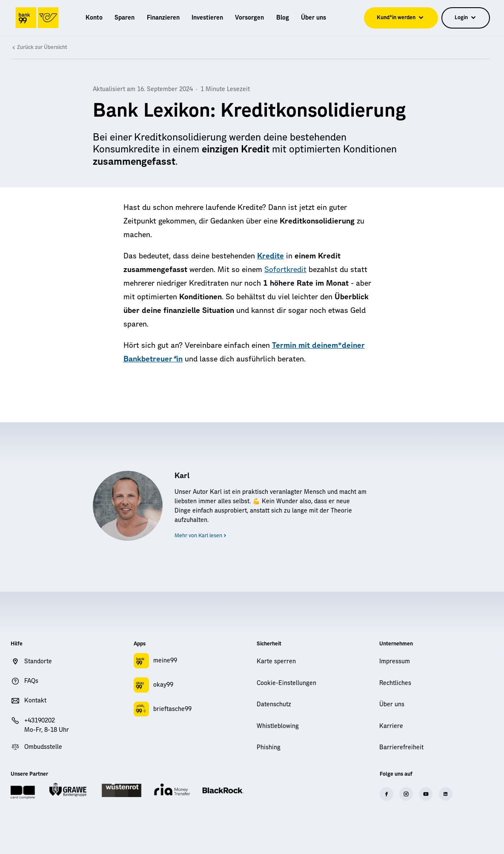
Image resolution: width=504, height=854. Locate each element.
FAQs (31, 681)
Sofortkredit (285, 270)
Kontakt (35, 701)
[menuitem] (94, 18)
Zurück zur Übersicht (39, 48)
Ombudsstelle (43, 747)
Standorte (38, 662)
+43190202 (40, 721)
